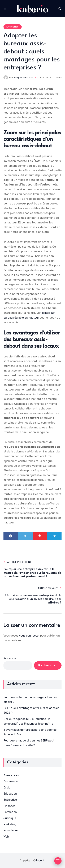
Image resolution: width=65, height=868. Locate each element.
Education (10, 794)
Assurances (11, 775)
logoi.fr (41, 860)
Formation (10, 812)
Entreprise (12, 27)
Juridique (10, 818)
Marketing (10, 824)
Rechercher (10, 658)
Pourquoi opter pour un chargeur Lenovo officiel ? (30, 700)
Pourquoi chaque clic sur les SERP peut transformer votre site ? (29, 743)
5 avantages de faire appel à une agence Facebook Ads (30, 732)
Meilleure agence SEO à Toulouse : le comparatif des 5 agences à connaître (28, 721)
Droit (7, 788)
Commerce (10, 781)
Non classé (10, 830)
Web (6, 837)
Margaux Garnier (23, 78)
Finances (9, 806)
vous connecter (29, 636)
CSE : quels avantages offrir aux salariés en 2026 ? (31, 710)
